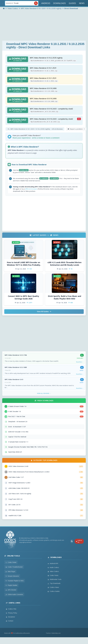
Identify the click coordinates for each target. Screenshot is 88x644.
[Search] (22, 3)
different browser (40, 190)
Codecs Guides (54, 598)
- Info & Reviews (35, 129)
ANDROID (46, 3)
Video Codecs (53, 578)
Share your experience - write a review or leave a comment (36, 138)
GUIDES (72, 3)
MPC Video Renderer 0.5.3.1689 (16, 369)
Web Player (10, 578)
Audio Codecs (53, 574)
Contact (10, 628)
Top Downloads (54, 590)
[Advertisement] (44, 25)
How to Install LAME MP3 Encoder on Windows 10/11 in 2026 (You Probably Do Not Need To (23, 265)
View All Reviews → (44, 395)
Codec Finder (11, 569)
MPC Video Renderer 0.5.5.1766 (16, 357)
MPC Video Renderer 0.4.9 (14, 381)
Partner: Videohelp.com (53, 640)
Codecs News (53, 594)
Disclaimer (10, 624)
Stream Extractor (12, 583)
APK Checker (11, 597)
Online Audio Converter (14, 601)
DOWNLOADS (59, 3)
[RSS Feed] (72, 548)
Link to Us (79, 548)
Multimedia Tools (55, 586)
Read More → (80, 363)
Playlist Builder (11, 592)
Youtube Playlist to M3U (15, 587)
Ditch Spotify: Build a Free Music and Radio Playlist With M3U (64, 299)
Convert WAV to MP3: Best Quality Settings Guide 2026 (23, 299)
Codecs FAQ (11, 616)
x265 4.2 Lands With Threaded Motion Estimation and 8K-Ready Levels (64, 265)
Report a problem (76, 129)
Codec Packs (53, 582)
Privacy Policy (11, 620)
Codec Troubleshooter (14, 574)
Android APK (53, 570)
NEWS (82, 3)
